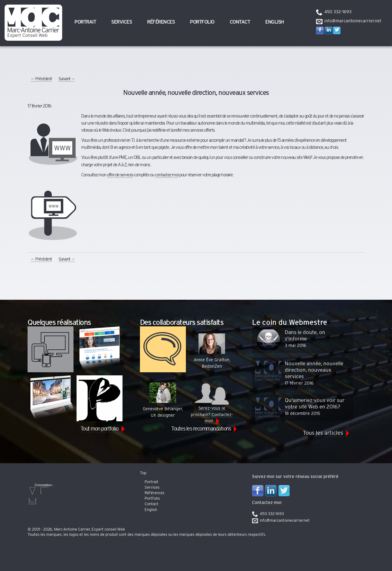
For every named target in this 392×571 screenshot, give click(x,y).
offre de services (120, 175)
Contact (240, 22)
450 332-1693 (338, 12)
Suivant (67, 79)
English (275, 22)
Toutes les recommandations (201, 429)
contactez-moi (167, 175)
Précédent (41, 79)
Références (161, 22)
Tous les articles (323, 433)
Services (121, 22)
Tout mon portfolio (100, 429)
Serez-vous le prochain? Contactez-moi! (212, 403)
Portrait (85, 22)
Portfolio (202, 22)
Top (143, 473)
